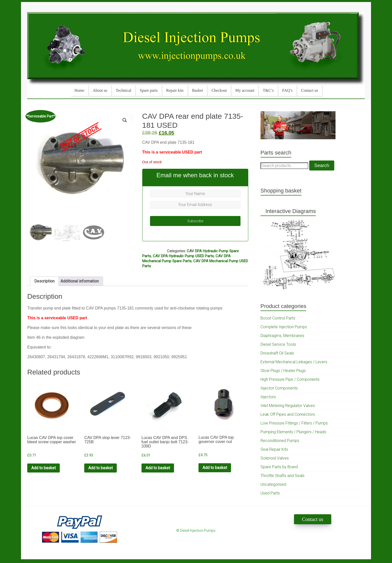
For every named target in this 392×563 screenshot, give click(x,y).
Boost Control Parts (278, 318)
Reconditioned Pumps (280, 441)
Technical (123, 90)
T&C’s (268, 90)
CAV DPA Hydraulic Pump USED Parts (183, 256)
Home (79, 90)
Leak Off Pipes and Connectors (288, 414)
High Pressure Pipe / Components (290, 379)
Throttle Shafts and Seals (282, 476)
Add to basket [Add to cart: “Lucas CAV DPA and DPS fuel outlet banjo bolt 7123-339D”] (158, 468)
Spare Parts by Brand (279, 467)
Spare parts (149, 90)
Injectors (268, 397)
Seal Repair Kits (274, 449)
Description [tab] (44, 281)
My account (245, 90)
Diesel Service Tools (278, 344)
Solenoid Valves (275, 458)
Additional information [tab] (80, 281)
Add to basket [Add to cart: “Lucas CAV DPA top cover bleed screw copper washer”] (43, 468)
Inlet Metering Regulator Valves (288, 406)
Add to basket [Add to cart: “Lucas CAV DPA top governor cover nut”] (215, 468)
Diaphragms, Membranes (282, 336)
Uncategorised (273, 484)
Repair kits (175, 90)
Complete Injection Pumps (284, 327)
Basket (197, 90)
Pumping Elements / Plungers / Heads (293, 432)
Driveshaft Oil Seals (277, 353)
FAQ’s (287, 90)
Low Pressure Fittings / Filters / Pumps (294, 423)
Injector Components (279, 388)
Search (322, 165)
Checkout (219, 90)
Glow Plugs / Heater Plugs (283, 371)
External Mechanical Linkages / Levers (294, 362)
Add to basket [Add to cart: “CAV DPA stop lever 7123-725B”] (100, 468)
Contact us (309, 90)
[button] (125, 120)
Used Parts (270, 493)
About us (100, 90)
